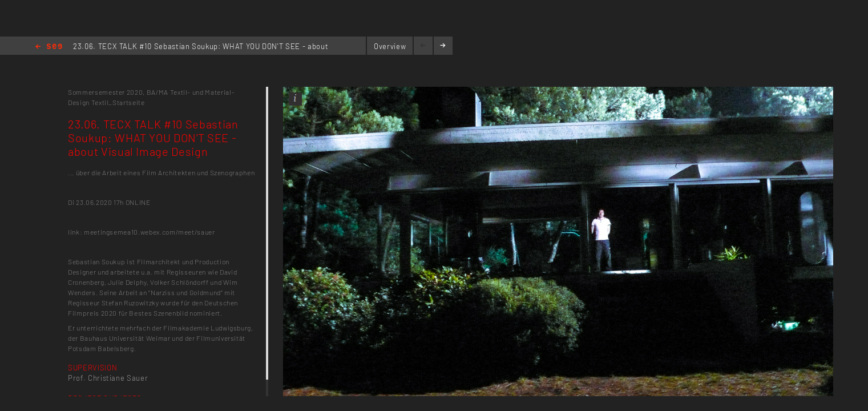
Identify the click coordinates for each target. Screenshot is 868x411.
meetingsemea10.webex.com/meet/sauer (150, 232)
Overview (390, 46)
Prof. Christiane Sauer (108, 378)
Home (49, 47)
